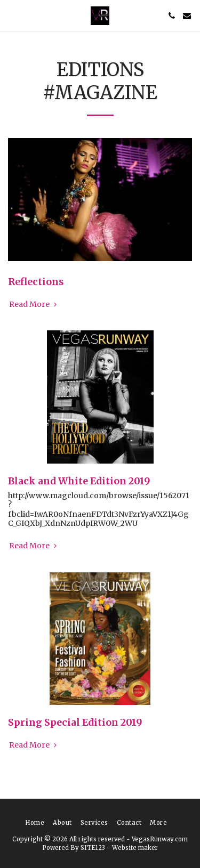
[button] (12, 15)
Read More (34, 305)
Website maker (135, 848)
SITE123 (93, 848)
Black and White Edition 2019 (79, 481)
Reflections (36, 282)
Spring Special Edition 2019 (75, 723)
